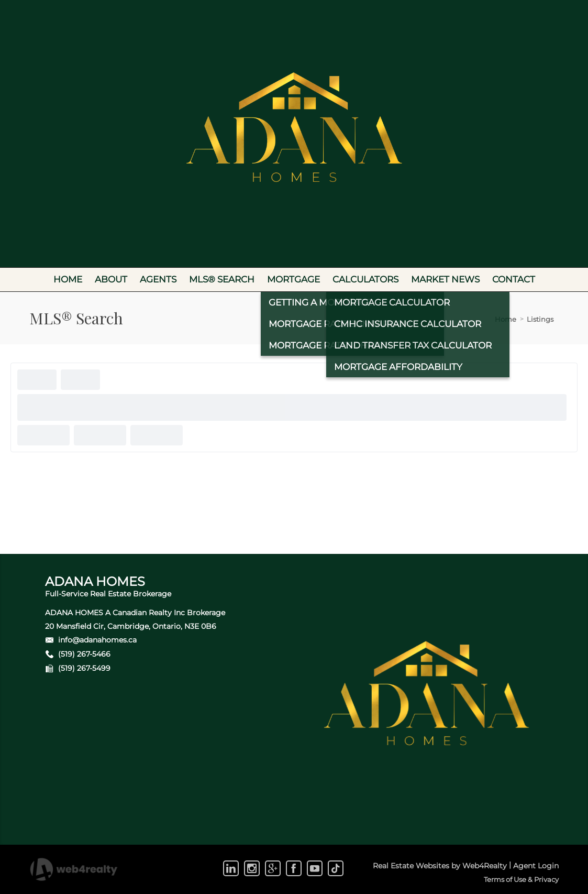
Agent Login (536, 866)
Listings (540, 319)
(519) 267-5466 (84, 654)
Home (506, 319)
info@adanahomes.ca (97, 640)
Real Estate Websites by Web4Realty (440, 866)
